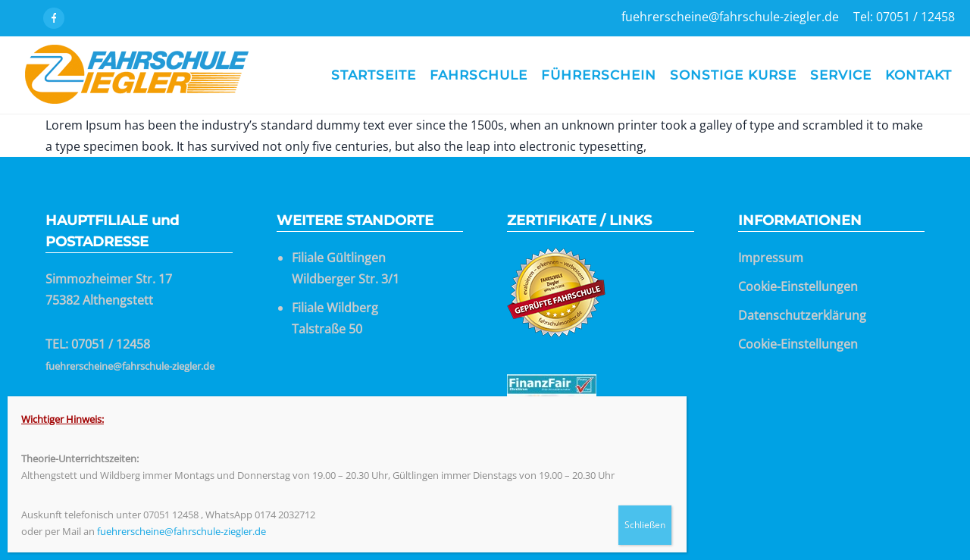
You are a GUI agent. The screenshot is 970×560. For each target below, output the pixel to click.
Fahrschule (479, 75)
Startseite (374, 75)
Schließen (645, 525)
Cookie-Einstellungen (798, 286)
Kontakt (918, 75)
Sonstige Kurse (733, 75)
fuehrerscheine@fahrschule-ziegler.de (130, 366)
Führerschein (599, 75)
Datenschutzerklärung (802, 315)
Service (841, 75)
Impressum (771, 258)
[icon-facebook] (54, 18)
